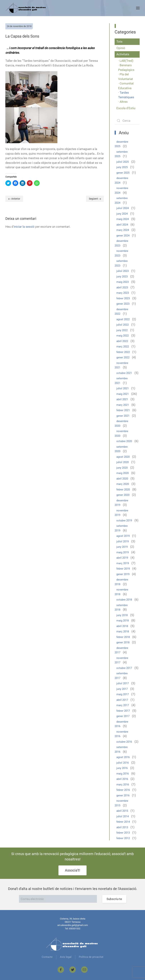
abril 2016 (122, 779)
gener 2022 (123, 357)
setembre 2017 (121, 676)
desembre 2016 (121, 724)
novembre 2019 (121, 513)
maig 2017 (123, 694)
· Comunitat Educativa (126, 86)
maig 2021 (123, 394)
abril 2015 (122, 811)
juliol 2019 (123, 541)
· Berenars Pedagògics (126, 67)
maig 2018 (123, 621)
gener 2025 (123, 173)
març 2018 (123, 631)
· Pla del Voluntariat (126, 77)
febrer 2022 (123, 352)
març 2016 (123, 785)
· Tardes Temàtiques (126, 95)
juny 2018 (122, 615)
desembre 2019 (121, 503)
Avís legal (66, 957)
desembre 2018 (121, 582)
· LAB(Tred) (126, 61)
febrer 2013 (123, 833)
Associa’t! (72, 870)
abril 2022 (122, 341)
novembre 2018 (121, 592)
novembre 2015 (121, 803)
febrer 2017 (123, 711)
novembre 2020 (121, 434)
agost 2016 (123, 757)
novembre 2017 (121, 660)
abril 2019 (122, 558)
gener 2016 (123, 795)
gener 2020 (123, 495)
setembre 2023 (121, 263)
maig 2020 (123, 473)
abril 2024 (122, 225)
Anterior (14, 199)
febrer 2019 (123, 569)
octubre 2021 (124, 373)
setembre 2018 (121, 608)
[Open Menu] (138, 8)
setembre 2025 (121, 154)
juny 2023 (122, 277)
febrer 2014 (123, 822)
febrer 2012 (123, 838)
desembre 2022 (121, 312)
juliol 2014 (123, 816)
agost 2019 (123, 536)
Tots (119, 42)
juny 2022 (122, 330)
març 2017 (123, 705)
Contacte (47, 957)
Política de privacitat (91, 957)
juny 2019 (122, 547)
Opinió (121, 48)
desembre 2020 (121, 424)
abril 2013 (122, 827)
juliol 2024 (123, 208)
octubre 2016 (124, 742)
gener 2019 (123, 574)
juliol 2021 (123, 388)
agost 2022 (123, 319)
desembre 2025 (121, 144)
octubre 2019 (124, 521)
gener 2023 (123, 304)
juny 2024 (122, 214)
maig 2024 (123, 219)
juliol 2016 (123, 763)
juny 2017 (122, 689)
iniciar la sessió (24, 227)
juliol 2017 (123, 683)
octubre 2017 (124, 668)
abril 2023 (122, 287)
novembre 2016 (121, 734)
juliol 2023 (123, 271)
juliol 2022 (123, 325)
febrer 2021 (123, 410)
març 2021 (123, 405)
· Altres (123, 102)
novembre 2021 (121, 365)
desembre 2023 (121, 243)
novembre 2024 (121, 190)
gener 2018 (123, 642)
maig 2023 (123, 282)
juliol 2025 (123, 162)
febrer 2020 (123, 490)
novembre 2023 (121, 253)
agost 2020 (123, 457)
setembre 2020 (121, 449)
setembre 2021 (121, 381)
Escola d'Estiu (126, 108)
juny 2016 (122, 768)
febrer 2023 (123, 298)
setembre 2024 (121, 200)
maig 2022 (123, 336)
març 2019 (123, 563)
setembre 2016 (121, 749)
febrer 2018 (123, 637)
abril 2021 (122, 399)
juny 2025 (122, 167)
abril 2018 (122, 626)
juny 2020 (122, 468)
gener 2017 (123, 716)
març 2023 (123, 293)
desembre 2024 (121, 180)
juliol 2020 (123, 462)
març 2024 (123, 230)
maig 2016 (123, 774)
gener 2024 (123, 236)
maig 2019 (123, 552)
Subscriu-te (114, 899)
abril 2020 (122, 479)
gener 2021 (123, 416)
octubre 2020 (124, 441)
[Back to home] (26, 8)
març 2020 (123, 484)
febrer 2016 (123, 790)
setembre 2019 (121, 528)
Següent (95, 199)
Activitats (123, 54)
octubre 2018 (124, 600)
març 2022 (123, 347)
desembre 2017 (121, 650)
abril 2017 (122, 700)
